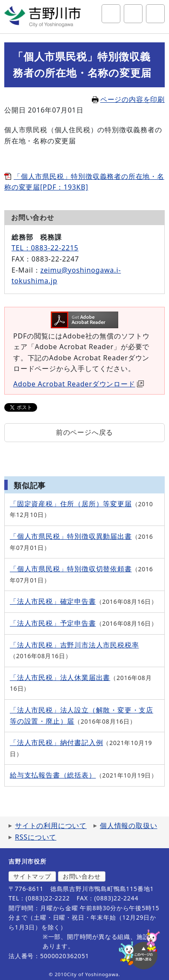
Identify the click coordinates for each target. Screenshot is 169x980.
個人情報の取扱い (128, 826)
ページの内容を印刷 (128, 99)
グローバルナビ (155, 14)
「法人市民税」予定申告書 (53, 623)
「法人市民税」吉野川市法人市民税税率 (74, 645)
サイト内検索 (111, 14)
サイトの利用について (51, 826)
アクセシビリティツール (133, 14)
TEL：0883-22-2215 (45, 248)
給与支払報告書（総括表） (53, 775)
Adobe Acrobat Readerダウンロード (79, 384)
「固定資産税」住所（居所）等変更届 (71, 504)
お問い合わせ (82, 876)
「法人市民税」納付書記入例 (56, 742)
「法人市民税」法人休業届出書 (60, 677)
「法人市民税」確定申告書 (53, 601)
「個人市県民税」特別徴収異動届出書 (71, 536)
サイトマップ (32, 876)
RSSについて (36, 837)
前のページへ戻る (84, 432)
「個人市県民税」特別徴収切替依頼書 (71, 569)
